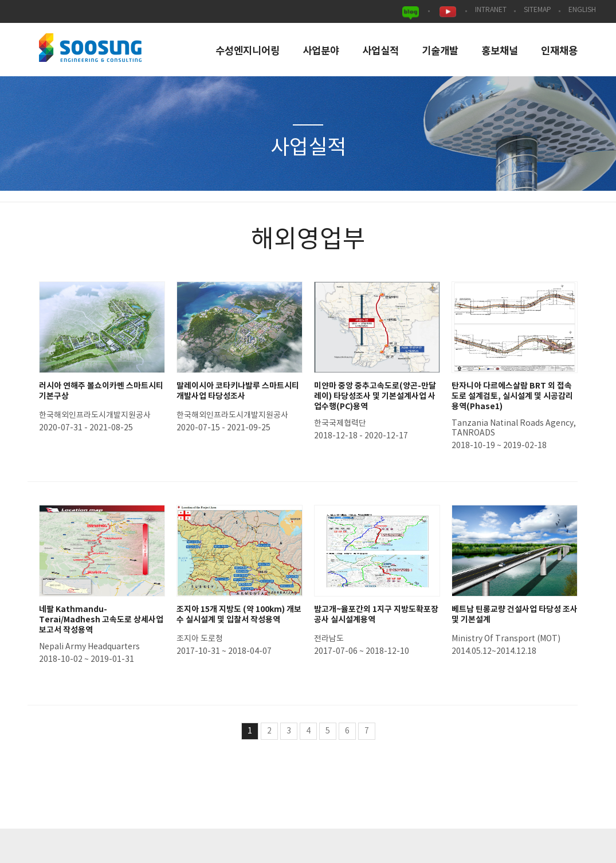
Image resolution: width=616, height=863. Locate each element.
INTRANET (491, 10)
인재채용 (559, 51)
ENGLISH (582, 10)
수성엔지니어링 (248, 51)
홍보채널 (500, 51)
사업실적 (380, 51)
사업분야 (321, 51)
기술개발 (440, 51)
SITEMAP (537, 10)
